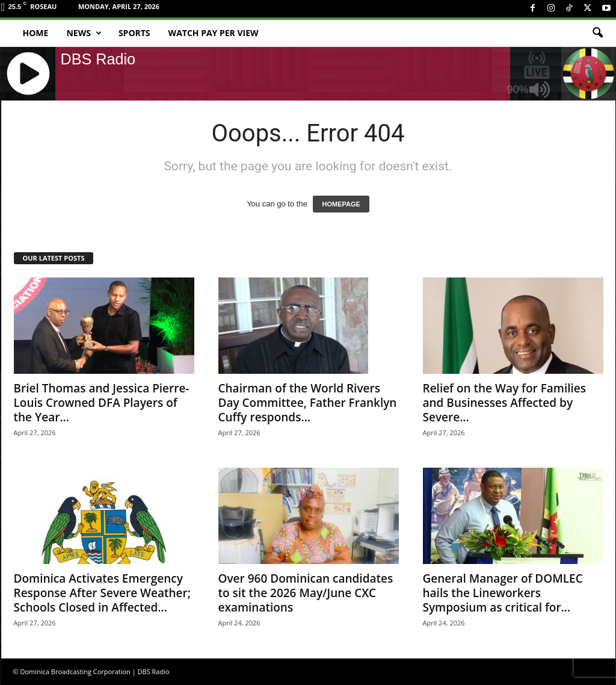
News (84, 33)
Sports (134, 33)
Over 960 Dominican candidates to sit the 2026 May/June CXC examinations (306, 593)
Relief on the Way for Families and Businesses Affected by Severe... (505, 403)
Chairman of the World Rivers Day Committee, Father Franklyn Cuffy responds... (308, 403)
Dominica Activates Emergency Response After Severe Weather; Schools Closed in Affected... (102, 593)
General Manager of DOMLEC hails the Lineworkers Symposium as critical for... (503, 593)
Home (36, 33)
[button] (597, 33)
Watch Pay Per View (214, 33)
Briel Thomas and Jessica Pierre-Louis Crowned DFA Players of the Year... (102, 403)
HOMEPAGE (341, 204)
